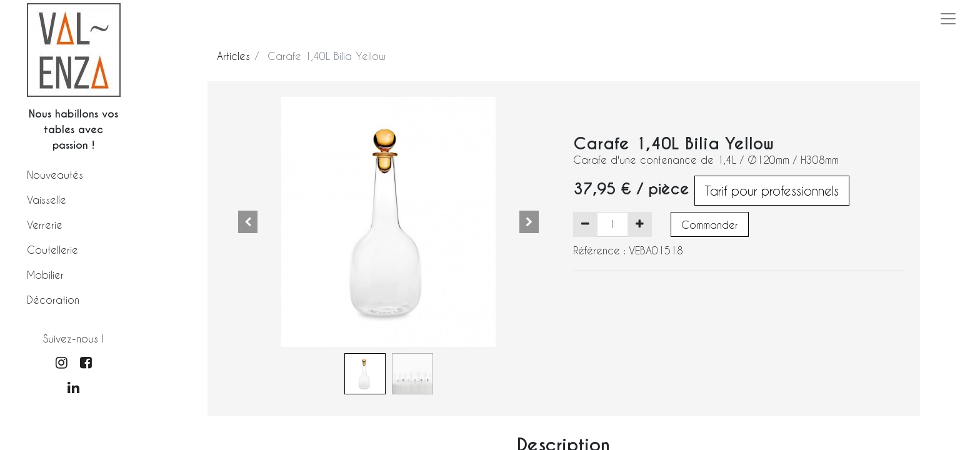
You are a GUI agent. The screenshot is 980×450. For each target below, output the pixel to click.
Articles (233, 56)
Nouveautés (55, 175)
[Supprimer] (585, 224)
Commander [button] (710, 225)
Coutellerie (52, 250)
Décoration (53, 300)
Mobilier (45, 275)
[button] (248, 222)
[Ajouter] (640, 224)
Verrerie (45, 225)
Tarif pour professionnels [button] (772, 191)
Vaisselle (47, 200)
